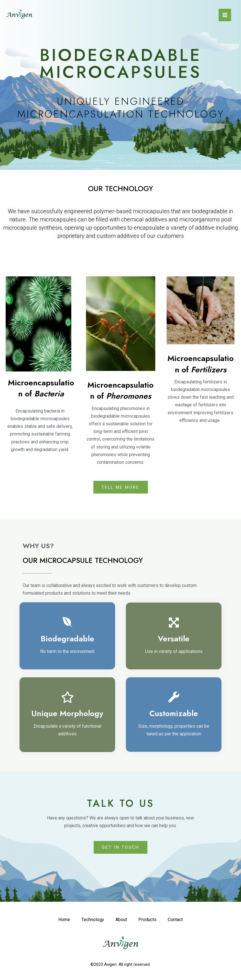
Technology (91, 921)
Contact (178, 921)
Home (61, 921)
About (121, 921)
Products (148, 921)
